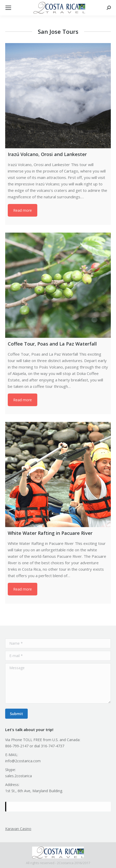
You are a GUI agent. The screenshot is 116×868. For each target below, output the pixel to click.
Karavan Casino (18, 829)
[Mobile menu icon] (8, 8)
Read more (23, 210)
